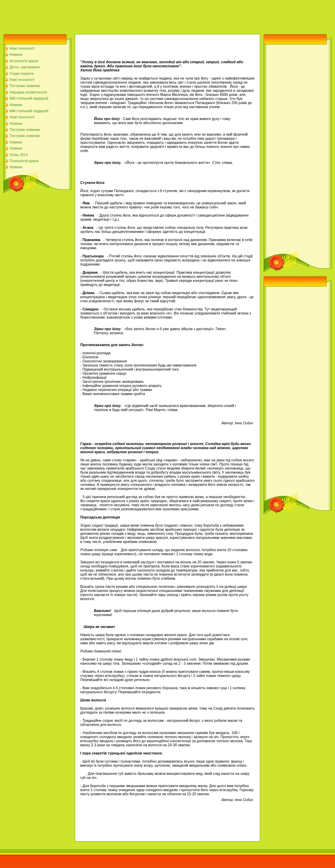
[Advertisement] (124, 15)
